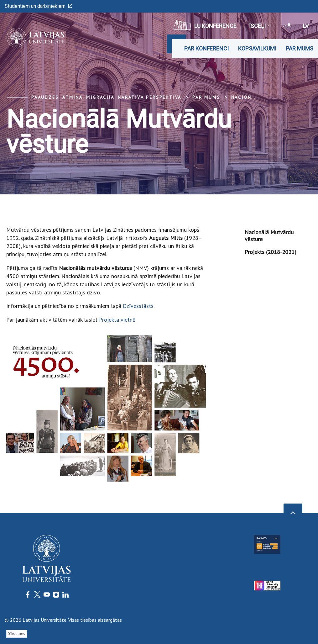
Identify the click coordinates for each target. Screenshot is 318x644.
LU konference (205, 25)
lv (306, 26)
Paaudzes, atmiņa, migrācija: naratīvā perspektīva (106, 97)
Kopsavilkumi (257, 48)
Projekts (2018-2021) (271, 252)
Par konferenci (206, 48)
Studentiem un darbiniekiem (39, 6)
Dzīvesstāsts (138, 306)
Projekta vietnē (117, 320)
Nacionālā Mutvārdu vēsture (269, 236)
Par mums (300, 48)
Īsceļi (260, 26)
